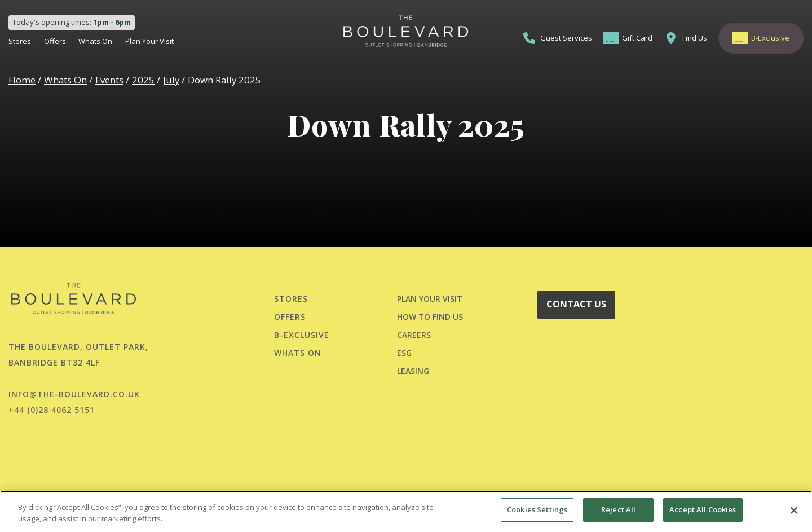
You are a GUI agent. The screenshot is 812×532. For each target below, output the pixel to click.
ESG (404, 353)
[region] (406, 511)
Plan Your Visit (149, 41)
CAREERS (414, 335)
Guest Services (566, 38)
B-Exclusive (770, 38)
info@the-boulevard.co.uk (74, 394)
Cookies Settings (537, 509)
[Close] (794, 510)
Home (22, 80)
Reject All (618, 509)
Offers (55, 41)
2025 (143, 80)
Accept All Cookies (703, 509)
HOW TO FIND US (430, 317)
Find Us (695, 38)
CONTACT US (576, 304)
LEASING (413, 371)
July (171, 80)
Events (109, 80)
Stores (20, 41)
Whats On (95, 41)
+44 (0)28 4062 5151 (52, 410)
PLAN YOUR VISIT (430, 299)
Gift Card (637, 38)
